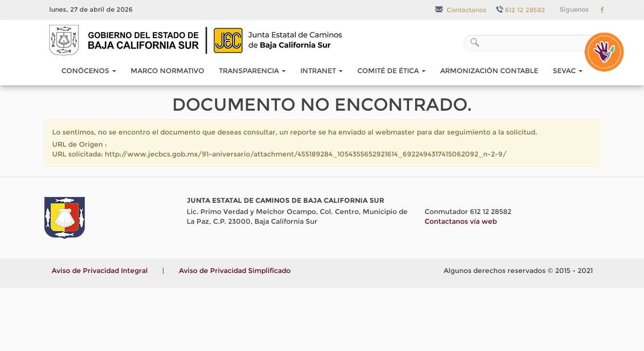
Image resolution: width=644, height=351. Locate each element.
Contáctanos (461, 10)
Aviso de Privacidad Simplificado (235, 271)
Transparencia (252, 71)
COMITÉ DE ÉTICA (391, 71)
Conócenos (89, 71)
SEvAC (568, 71)
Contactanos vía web (461, 221)
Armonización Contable (489, 71)
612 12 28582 (521, 10)
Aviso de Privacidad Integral (100, 271)
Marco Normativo (167, 71)
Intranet (322, 71)
